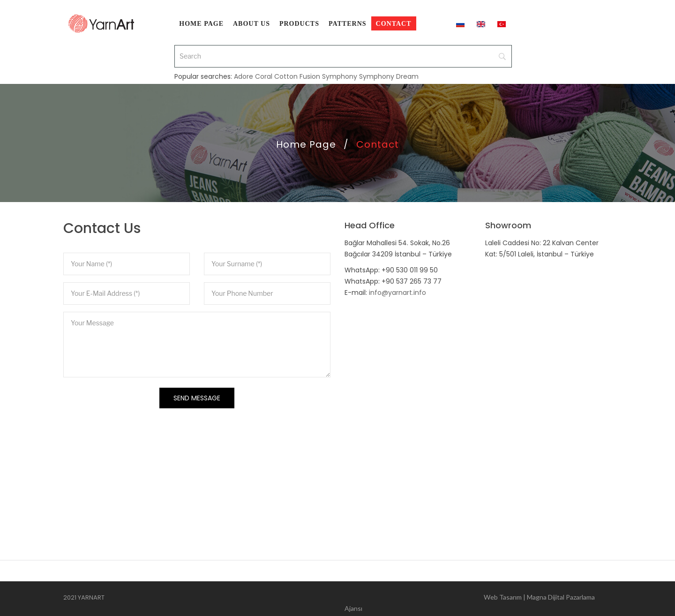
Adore (244, 67)
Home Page (306, 144)
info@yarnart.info (397, 293)
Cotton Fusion (297, 67)
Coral (264, 67)
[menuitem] (201, 23)
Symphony (340, 67)
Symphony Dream (389, 67)
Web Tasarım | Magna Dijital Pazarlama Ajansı (470, 599)
